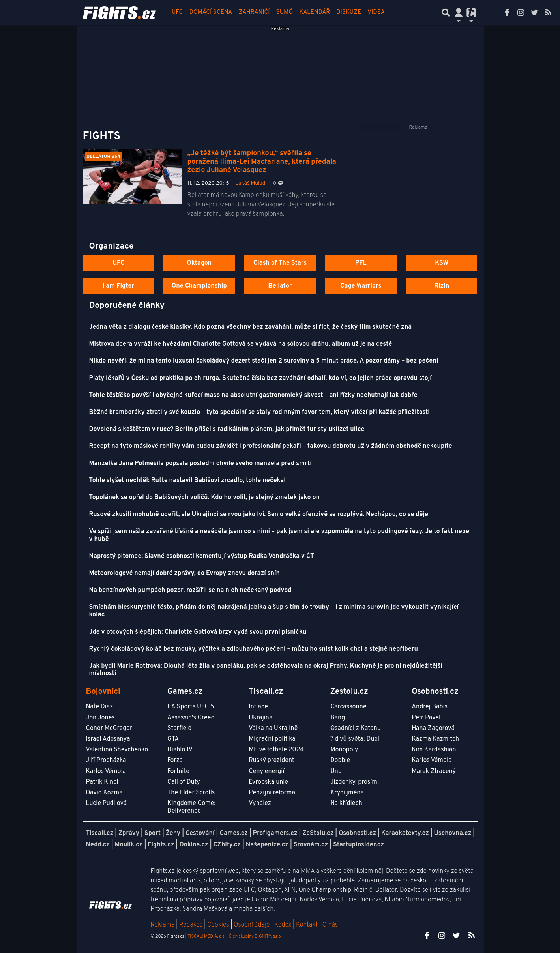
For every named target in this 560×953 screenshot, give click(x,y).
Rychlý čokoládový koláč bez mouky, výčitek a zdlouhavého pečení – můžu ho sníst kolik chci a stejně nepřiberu (254, 649)
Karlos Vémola (106, 771)
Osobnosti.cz (357, 833)
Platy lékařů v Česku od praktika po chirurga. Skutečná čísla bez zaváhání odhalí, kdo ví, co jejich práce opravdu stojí (260, 378)
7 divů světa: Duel (355, 739)
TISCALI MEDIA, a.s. (206, 936)
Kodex (284, 925)
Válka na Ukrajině (273, 728)
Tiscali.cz (100, 833)
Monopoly (344, 750)
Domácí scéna (211, 12)
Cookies (218, 925)
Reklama (163, 925)
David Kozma (104, 793)
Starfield (179, 728)
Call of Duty (184, 782)
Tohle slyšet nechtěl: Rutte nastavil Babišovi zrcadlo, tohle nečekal (187, 481)
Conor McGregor (109, 728)
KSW (442, 263)
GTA (173, 739)
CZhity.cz (227, 845)
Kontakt (308, 925)
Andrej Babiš (430, 707)
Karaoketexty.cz (405, 833)
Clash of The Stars (280, 263)
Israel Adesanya (108, 739)
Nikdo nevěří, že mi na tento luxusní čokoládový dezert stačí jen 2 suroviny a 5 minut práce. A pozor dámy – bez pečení (264, 361)
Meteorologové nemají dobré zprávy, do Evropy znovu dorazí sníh (185, 573)
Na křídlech (346, 803)
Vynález (260, 803)
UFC (177, 12)
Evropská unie (268, 782)
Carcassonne (348, 707)
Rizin (442, 286)
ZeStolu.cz (318, 833)
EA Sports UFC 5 (191, 707)
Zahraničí (254, 12)
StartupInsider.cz (359, 845)
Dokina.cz (194, 845)
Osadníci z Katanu (356, 728)
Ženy (173, 833)
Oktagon (199, 263)
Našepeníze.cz (267, 845)
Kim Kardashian (434, 750)
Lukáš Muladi (251, 183)
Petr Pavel (426, 718)
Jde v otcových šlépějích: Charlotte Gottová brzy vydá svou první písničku (198, 632)
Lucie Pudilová (107, 803)
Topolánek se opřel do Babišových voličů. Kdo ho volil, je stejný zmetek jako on (204, 498)
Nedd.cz (98, 845)
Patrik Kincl (102, 782)
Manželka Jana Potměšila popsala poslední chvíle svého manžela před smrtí (200, 464)
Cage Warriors (361, 286)
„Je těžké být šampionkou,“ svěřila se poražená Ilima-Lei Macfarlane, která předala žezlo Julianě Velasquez (262, 162)
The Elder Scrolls (191, 793)
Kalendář (315, 12)
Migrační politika (272, 739)
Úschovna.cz (453, 833)
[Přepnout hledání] (446, 13)
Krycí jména (347, 793)
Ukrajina (260, 718)
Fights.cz (161, 845)
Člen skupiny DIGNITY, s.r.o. (255, 936)
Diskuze (349, 12)
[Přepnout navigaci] (459, 13)
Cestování (200, 833)
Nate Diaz (100, 707)
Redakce (191, 925)
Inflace (258, 707)
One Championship (199, 286)
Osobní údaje (252, 925)
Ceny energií (266, 771)
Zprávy (129, 833)
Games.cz (234, 833)
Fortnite (178, 771)
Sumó (285, 12)
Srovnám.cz (311, 845)
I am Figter (119, 286)
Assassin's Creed (191, 718)
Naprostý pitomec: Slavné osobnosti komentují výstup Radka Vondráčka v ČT (202, 556)
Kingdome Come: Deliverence (191, 807)
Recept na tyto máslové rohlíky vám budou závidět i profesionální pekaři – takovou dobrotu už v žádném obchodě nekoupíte (271, 446)
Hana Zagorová (433, 728)
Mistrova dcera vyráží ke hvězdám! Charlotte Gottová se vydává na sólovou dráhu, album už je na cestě (241, 344)
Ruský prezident (271, 760)
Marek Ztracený (434, 771)
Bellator (280, 286)
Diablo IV (180, 750)
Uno (336, 771)
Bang (338, 718)
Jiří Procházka (106, 760)
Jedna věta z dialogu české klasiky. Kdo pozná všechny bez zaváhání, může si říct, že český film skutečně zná (251, 327)
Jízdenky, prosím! (355, 782)
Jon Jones (100, 718)
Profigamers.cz (275, 833)
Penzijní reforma (272, 793)
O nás (330, 925)
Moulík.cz (129, 845)
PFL (361, 263)
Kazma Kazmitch (435, 739)
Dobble (340, 760)
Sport (153, 833)
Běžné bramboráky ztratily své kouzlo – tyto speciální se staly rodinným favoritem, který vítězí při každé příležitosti (259, 412)
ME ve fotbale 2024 (276, 750)
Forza (175, 760)
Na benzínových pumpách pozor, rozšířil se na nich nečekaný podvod (190, 590)
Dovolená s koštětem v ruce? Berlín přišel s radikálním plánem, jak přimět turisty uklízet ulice (227, 429)
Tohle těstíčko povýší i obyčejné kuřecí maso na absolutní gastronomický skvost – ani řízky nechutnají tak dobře (253, 395)
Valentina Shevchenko (117, 750)
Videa (376, 12)
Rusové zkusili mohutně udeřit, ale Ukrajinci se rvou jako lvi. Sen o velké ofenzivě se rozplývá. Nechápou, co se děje (259, 515)
